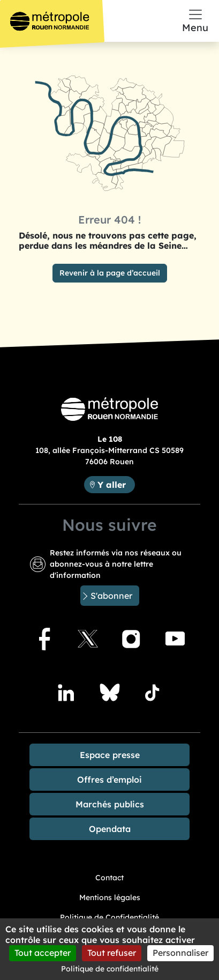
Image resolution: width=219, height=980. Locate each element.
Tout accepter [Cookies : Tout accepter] (43, 953)
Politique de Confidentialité (109, 917)
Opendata (110, 829)
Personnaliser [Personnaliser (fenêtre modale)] (180, 953)
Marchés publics (110, 804)
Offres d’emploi (109, 779)
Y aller (116, 484)
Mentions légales (110, 897)
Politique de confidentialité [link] (110, 969)
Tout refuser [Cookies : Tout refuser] (112, 953)
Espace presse (110, 755)
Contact (109, 878)
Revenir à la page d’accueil (110, 273)
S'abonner (111, 596)
